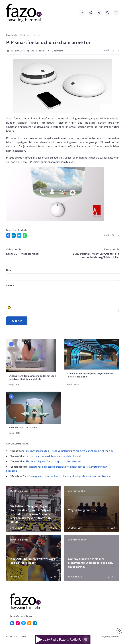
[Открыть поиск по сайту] (108, 13)
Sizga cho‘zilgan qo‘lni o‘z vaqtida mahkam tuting (53, 461)
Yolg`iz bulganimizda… (83, 510)
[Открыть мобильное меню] (116, 13)
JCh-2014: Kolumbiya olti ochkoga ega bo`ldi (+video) (33, 561)
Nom (9, 270)
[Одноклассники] (29, 623)
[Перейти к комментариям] (119, 631)
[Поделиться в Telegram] (14, 235)
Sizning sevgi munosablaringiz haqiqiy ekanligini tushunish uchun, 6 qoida (70, 476)
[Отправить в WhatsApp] (25, 235)
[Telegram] (35, 623)
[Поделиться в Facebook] (8, 235)
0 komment (56, 51)
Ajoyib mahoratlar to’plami (23, 427)
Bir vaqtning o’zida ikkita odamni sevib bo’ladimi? (53, 456)
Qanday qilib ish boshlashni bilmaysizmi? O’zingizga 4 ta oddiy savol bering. (91, 563)
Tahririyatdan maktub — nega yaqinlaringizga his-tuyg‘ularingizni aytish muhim (68, 451)
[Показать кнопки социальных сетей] (91, 13)
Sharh (10, 285)
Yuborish (17, 321)
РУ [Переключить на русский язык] (82, 13)
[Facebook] (12, 623)
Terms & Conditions (21, 616)
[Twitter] (24, 623)
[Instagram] (18, 623)
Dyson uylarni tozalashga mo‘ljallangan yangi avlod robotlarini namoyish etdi (33, 377)
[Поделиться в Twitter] (19, 235)
